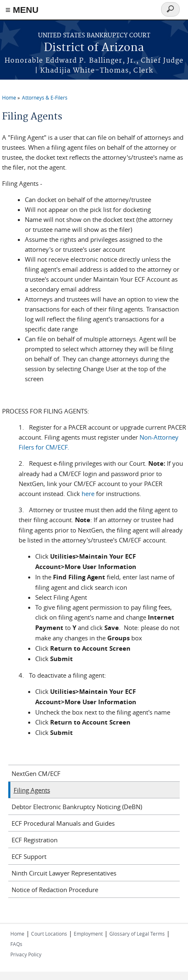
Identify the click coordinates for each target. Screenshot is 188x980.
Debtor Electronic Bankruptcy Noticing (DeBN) (77, 807)
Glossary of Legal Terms (137, 934)
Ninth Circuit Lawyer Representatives (64, 873)
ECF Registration (35, 840)
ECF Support (29, 856)
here (88, 494)
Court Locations (49, 934)
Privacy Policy (26, 954)
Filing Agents (32, 790)
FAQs (16, 944)
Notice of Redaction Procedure (55, 890)
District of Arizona (94, 48)
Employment (88, 934)
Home (9, 97)
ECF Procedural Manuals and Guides (63, 823)
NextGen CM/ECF (36, 773)
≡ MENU (22, 10)
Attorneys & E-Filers (45, 97)
